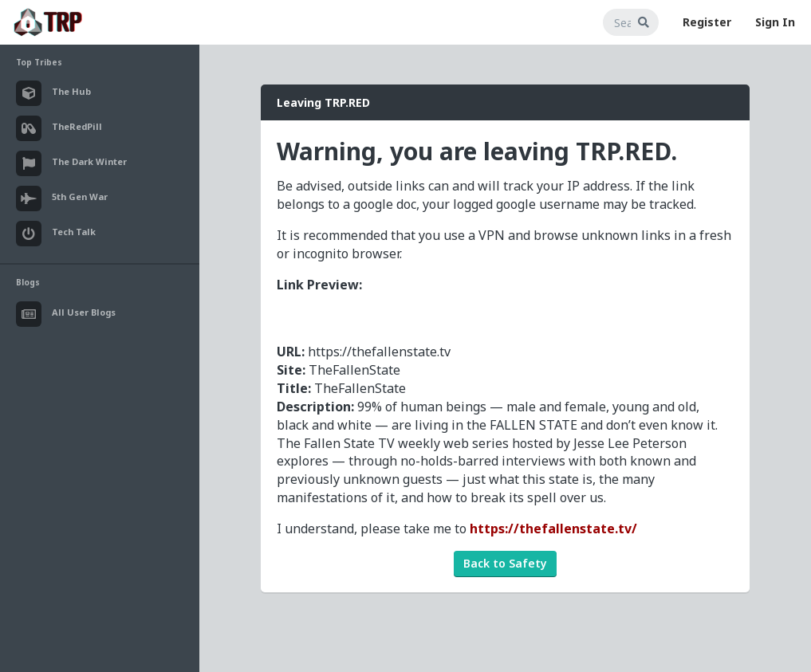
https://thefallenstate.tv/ (553, 529)
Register (707, 22)
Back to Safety (505, 563)
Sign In (775, 22)
